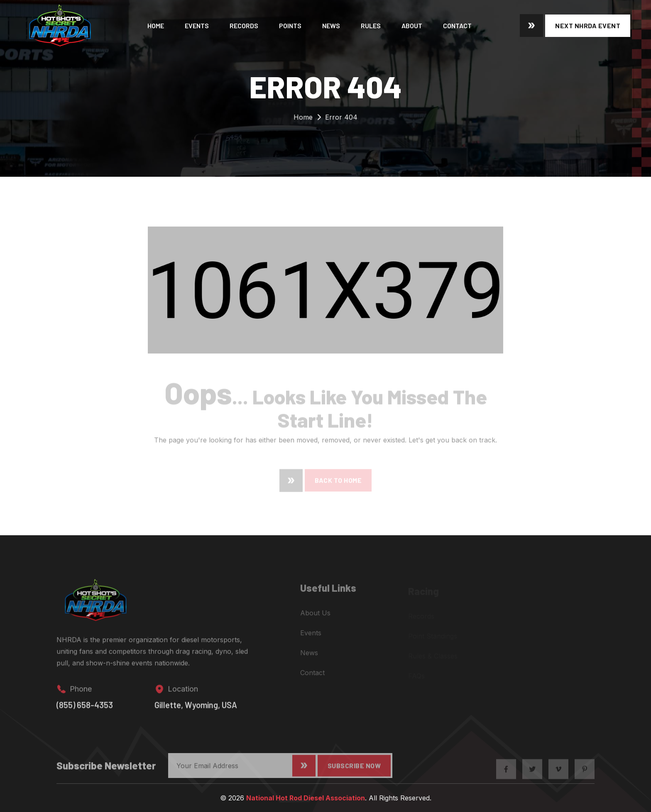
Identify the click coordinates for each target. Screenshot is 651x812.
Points (290, 26)
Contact (457, 26)
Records (244, 26)
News (331, 26)
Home (156, 26)
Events (197, 26)
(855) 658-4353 (85, 711)
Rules (371, 26)
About (412, 26)
